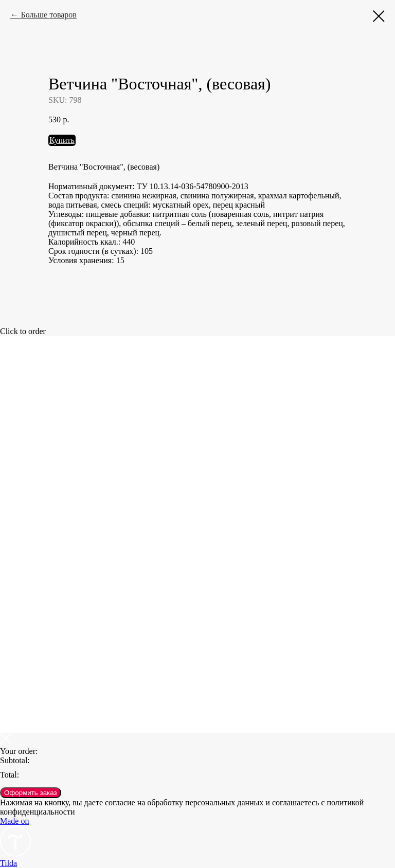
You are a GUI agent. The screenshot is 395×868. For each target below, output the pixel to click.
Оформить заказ (31, 793)
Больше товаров (48, 15)
